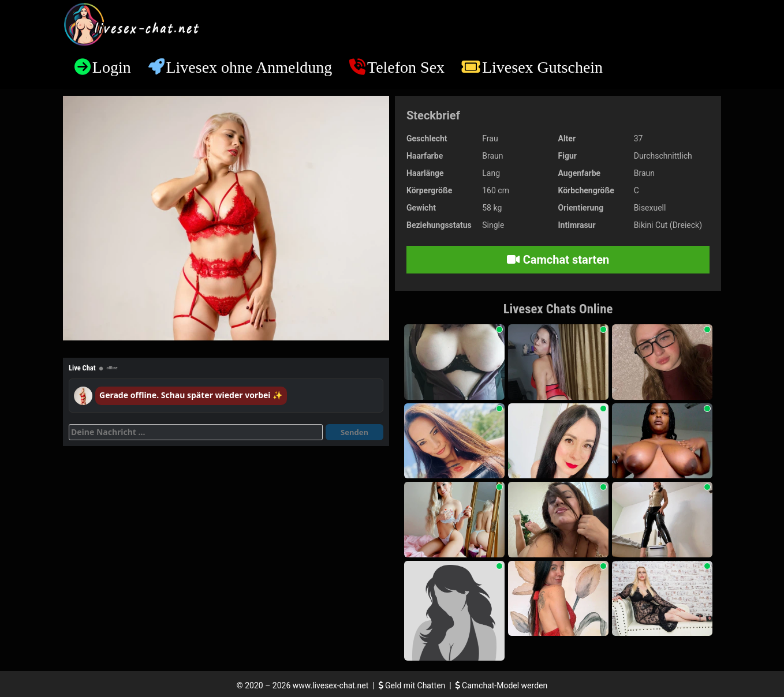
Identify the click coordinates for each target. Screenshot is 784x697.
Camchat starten (558, 260)
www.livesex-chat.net (331, 685)
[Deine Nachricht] (196, 432)
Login (112, 67)
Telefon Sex (406, 67)
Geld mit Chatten (413, 685)
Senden (354, 432)
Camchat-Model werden (502, 685)
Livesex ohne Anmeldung (249, 67)
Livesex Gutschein (542, 67)
